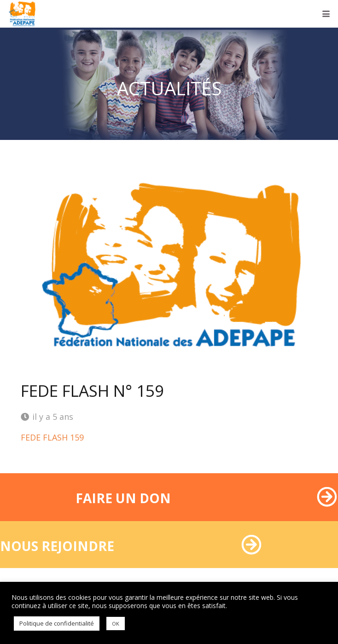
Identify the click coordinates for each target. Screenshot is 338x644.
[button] (326, 14)
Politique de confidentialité (57, 623)
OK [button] (116, 624)
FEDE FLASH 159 (52, 437)
